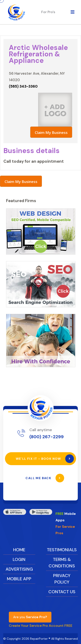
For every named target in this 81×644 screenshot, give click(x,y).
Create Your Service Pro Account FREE (41, 626)
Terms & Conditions (62, 563)
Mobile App (19, 579)
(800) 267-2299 (47, 437)
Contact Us (62, 592)
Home (19, 550)
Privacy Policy (62, 579)
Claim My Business (51, 132)
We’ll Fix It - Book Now (45, 459)
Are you (30, 617)
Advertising (19, 569)
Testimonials (62, 550)
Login (19, 559)
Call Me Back (45, 478)
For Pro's (48, 12)
